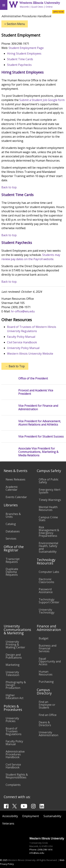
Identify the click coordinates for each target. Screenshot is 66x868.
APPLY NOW (58, 12)
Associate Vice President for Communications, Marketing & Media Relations (38, 452)
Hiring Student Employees (24, 54)
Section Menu (15, 24)
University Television (12, 674)
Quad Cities (37, 7)
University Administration (48, 734)
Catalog (11, 524)
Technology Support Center (49, 601)
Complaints (13, 785)
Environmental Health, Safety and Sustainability (48, 547)
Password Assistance (46, 591)
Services (11, 539)
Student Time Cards (20, 59)
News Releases (15, 479)
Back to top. (9, 187)
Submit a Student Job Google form (42, 100)
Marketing (13, 665)
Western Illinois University (40, 3)
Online (49, 7)
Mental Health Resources (48, 508)
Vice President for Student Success (41, 437)
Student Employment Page (26, 48)
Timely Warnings (50, 500)
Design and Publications (14, 656)
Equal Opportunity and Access (50, 661)
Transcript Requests (13, 560)
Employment (31, 816)
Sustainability (52, 816)
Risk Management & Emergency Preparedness (49, 532)
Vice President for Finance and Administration (38, 407)
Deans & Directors (45, 724)
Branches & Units (13, 515)
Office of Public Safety (49, 481)
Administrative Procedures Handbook (15, 754)
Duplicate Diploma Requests (12, 572)
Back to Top (15, 366)
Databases (13, 531)
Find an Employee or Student (47, 705)
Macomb (24, 7)
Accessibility (10, 816)
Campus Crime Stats (48, 519)
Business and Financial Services (48, 648)
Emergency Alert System (50, 491)
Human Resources (46, 673)
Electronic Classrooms (46, 581)
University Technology (47, 611)
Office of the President (33, 378)
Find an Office (48, 715)
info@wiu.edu (37, 853)
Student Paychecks (19, 65)
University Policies (12, 720)
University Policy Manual (23, 348)
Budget (44, 638)
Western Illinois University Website (30, 354)
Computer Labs (49, 572)
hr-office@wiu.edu (23, 311)
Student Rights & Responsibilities (17, 776)
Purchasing (46, 682)
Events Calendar (16, 497)
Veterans (8, 823)
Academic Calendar (12, 488)
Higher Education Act (15, 697)
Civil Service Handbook (22, 342)
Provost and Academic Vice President (36, 392)
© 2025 (4, 860)
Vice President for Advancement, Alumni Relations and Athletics (40, 423)
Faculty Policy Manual (21, 337)
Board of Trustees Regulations (14, 731)
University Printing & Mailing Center (15, 644)
